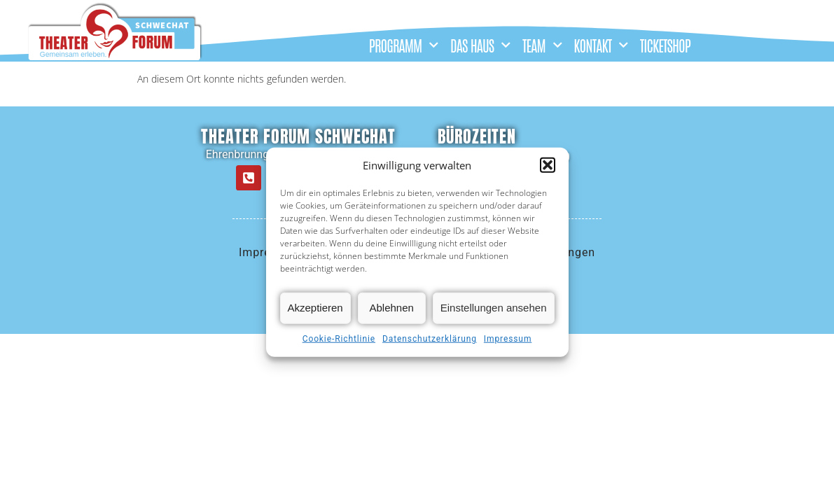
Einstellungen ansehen (494, 308)
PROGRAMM (404, 45)
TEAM (542, 45)
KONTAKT (601, 45)
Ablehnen (392, 308)
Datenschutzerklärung (430, 339)
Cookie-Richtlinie (339, 339)
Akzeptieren (315, 308)
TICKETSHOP (665, 45)
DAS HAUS (481, 45)
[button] (548, 165)
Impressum (508, 339)
